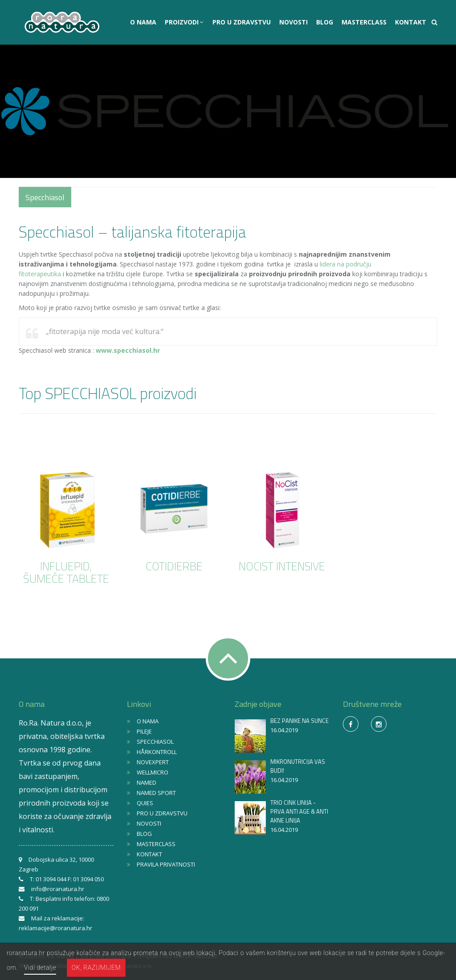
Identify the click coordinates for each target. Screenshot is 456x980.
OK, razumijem (96, 968)
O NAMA (143, 22)
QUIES (145, 803)
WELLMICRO (153, 772)
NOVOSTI (293, 22)
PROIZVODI (183, 22)
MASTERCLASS (364, 22)
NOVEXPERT (153, 762)
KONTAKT (411, 22)
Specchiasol (45, 197)
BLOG (325, 22)
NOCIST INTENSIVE (282, 566)
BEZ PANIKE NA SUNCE (299, 721)
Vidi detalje (40, 968)
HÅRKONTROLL (157, 752)
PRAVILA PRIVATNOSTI (166, 864)
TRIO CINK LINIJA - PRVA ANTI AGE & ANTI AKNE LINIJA (299, 811)
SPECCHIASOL (155, 742)
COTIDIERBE (174, 566)
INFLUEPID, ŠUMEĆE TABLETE (66, 573)
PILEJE (144, 731)
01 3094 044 (51, 879)
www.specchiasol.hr (128, 350)
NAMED (147, 782)
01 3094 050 (88, 879)
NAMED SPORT (156, 793)
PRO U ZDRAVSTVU (242, 22)
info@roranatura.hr (58, 889)
